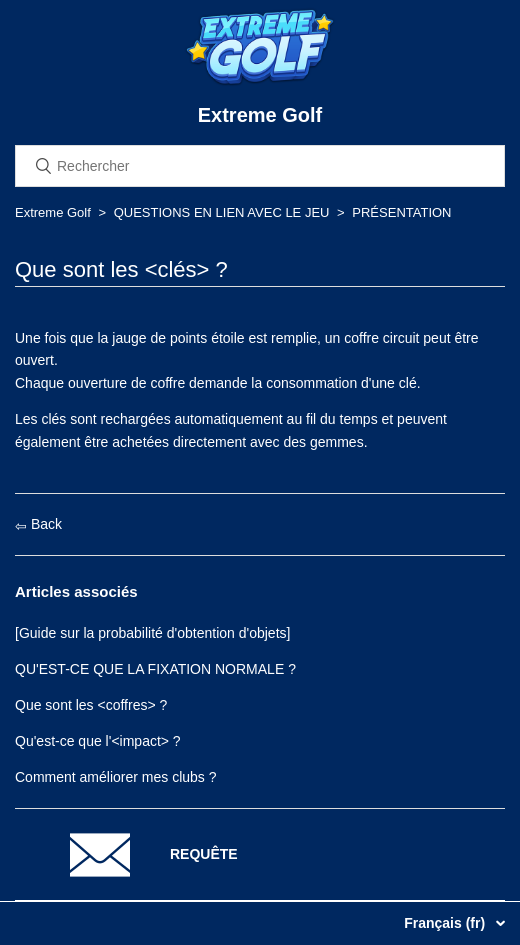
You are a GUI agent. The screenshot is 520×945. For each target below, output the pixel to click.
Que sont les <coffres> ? (91, 705)
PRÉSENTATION (401, 212)
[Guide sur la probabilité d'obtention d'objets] (152, 633)
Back (38, 524)
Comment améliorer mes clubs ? (116, 777)
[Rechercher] (260, 166)
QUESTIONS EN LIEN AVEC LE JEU (222, 212)
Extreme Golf (53, 212)
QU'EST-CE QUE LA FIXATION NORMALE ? (155, 669)
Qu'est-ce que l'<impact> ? (98, 741)
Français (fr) (446, 923)
